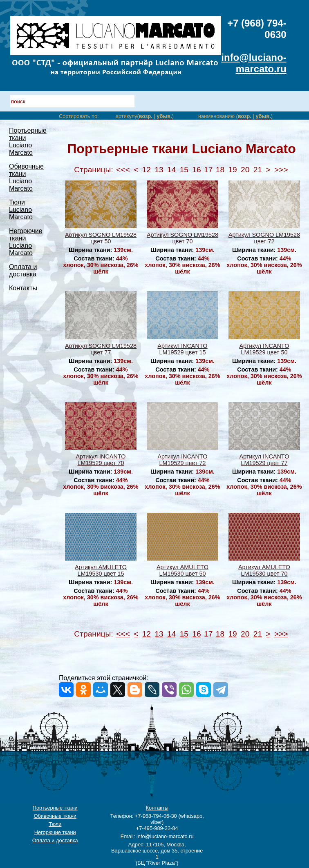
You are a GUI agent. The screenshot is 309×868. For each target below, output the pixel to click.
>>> (281, 170)
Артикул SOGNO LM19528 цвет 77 (101, 349)
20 (245, 170)
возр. (146, 116)
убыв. (164, 116)
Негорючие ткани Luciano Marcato (26, 242)
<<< (123, 170)
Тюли (55, 824)
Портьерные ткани (55, 808)
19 (232, 170)
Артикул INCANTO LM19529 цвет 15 (182, 349)
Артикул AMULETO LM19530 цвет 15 (101, 570)
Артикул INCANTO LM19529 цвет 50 (264, 349)
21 (258, 170)
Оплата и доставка (23, 270)
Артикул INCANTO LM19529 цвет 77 (264, 460)
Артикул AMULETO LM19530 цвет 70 (264, 570)
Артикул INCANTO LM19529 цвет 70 (101, 460)
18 (220, 170)
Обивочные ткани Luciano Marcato (26, 177)
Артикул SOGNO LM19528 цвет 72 (264, 238)
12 (147, 170)
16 (196, 170)
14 (171, 170)
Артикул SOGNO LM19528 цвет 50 (101, 238)
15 (184, 170)
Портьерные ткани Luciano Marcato (28, 141)
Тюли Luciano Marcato (21, 210)
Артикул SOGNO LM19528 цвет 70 (182, 238)
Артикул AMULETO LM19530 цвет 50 (182, 570)
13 (159, 170)
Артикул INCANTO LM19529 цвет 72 (182, 460)
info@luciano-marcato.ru (254, 63)
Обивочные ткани (55, 816)
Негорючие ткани (55, 832)
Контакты (23, 288)
